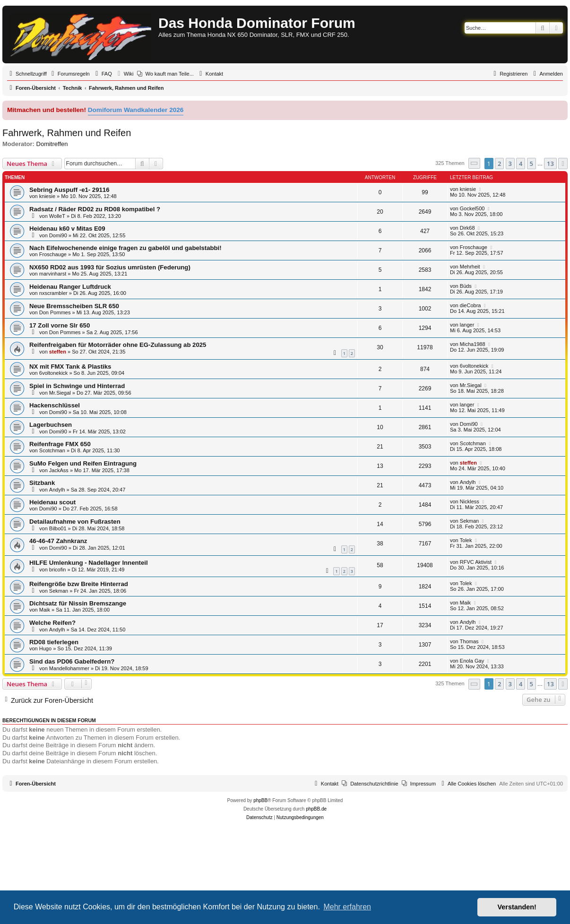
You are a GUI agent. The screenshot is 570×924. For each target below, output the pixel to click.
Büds (466, 286)
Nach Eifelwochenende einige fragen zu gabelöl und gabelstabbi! (125, 248)
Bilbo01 (58, 528)
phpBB (260, 800)
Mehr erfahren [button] (347, 907)
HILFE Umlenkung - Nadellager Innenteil (89, 563)
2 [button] (499, 164)
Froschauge (53, 254)
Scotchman (52, 450)
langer (467, 325)
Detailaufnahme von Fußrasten (75, 522)
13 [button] (550, 164)
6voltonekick (54, 373)
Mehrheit (470, 267)
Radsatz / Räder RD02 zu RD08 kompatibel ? (95, 209)
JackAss (59, 470)
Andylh (57, 490)
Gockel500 (472, 208)
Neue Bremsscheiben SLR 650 (74, 306)
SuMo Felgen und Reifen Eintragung (83, 463)
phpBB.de (316, 809)
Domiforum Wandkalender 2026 (136, 110)
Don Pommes (55, 312)
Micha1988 (473, 344)
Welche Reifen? (52, 623)
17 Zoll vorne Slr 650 (60, 325)
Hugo (45, 648)
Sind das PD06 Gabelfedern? (72, 661)
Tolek (466, 540)
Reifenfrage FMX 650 (60, 444)
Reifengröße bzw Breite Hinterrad (79, 584)
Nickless (470, 501)
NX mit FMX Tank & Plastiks (70, 367)
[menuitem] (69, 74)
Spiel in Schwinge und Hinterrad (77, 386)
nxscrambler (53, 293)
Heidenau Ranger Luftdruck (70, 287)
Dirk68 (467, 228)
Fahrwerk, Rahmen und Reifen (67, 133)
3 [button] (510, 164)
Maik (45, 610)
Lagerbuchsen (51, 425)
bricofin (57, 570)
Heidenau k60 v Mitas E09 (67, 229)
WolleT (57, 216)
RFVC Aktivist (476, 562)
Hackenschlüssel (55, 405)
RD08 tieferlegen (54, 642)
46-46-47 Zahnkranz (58, 541)
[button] (475, 163)
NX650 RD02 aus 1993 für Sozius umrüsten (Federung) (110, 267)
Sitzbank (42, 483)
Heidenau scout (52, 502)
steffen (58, 352)
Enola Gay (472, 661)
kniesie (47, 196)
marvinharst (53, 274)
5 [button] (531, 164)
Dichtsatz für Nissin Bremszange (78, 603)
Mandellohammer (69, 668)
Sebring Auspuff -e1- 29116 (69, 190)
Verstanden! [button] (517, 907)
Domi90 (58, 235)
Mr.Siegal (60, 393)
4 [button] (521, 164)
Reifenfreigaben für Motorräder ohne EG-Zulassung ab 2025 (118, 345)
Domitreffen (52, 144)
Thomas (469, 641)
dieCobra (471, 305)
